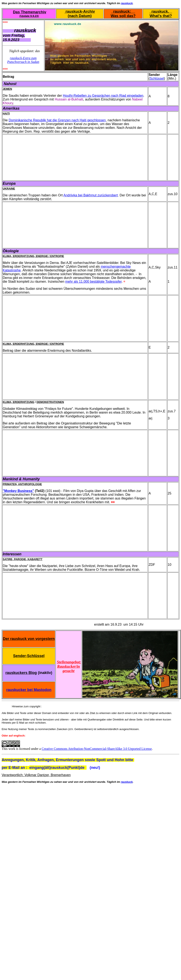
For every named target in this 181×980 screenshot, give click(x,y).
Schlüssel (157, 78)
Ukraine (9, 189)
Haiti (6, 114)
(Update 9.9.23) (29, 16)
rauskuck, (161, 11)
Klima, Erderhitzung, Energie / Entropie (33, 256)
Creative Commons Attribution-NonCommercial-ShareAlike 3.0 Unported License (97, 749)
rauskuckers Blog (21, 673)
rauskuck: (123, 11)
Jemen (7, 89)
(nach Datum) (80, 16)
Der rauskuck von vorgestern (29, 639)
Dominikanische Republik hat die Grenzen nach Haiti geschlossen (57, 120)
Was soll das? (123, 16)
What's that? (161, 16)
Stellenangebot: (69, 662)
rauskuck (127, 3)
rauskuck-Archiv (80, 11)
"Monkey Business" (18, 491)
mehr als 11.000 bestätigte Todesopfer (94, 282)
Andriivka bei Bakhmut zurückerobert (91, 195)
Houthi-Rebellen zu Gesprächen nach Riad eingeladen (103, 96)
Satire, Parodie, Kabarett (23, 559)
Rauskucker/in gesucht (69, 669)
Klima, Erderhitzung (19, 402)
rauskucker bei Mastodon (29, 690)
